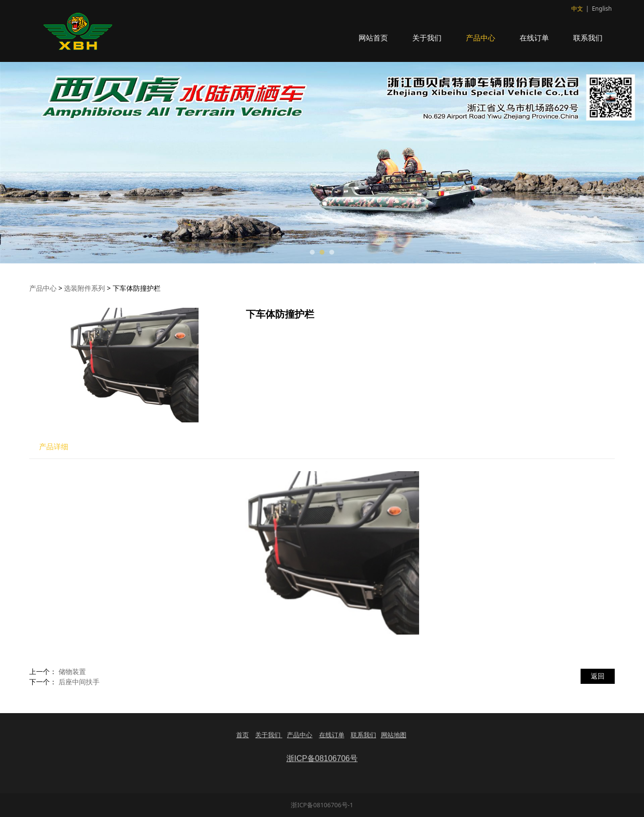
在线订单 (534, 38)
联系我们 (588, 38)
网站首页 (373, 38)
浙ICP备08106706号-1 (322, 805)
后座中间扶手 (79, 682)
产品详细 (54, 447)
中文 (577, 9)
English (602, 9)
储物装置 (72, 671)
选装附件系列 (84, 288)
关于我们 (427, 38)
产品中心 (481, 38)
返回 (598, 676)
